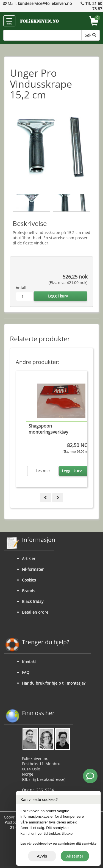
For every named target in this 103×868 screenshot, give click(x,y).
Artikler (29, 559)
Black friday (33, 601)
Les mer (43, 471)
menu (9, 22)
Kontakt (29, 662)
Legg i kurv (58, 296)
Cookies (29, 580)
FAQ (26, 672)
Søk (91, 35)
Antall (21, 288)
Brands (29, 591)
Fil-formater (33, 569)
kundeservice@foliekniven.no (45, 3)
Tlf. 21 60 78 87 (94, 6)
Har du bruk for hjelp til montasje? (54, 683)
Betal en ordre (35, 612)
